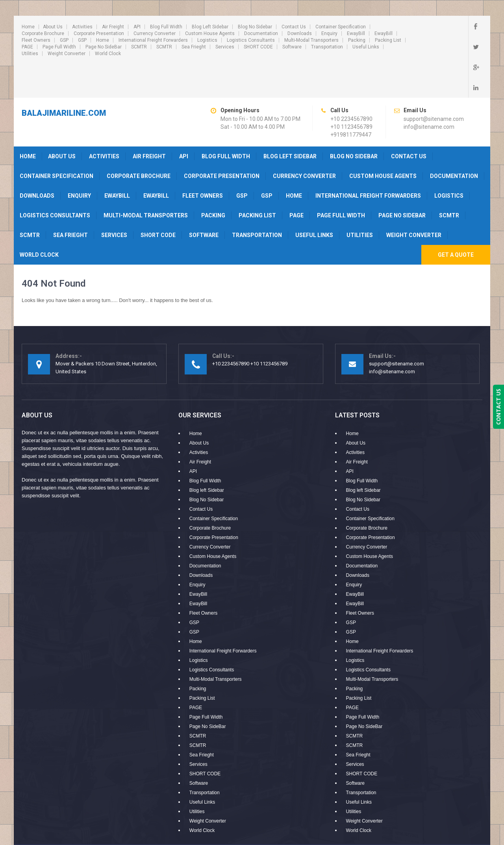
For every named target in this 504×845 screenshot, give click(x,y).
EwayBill (356, 33)
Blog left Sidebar (210, 27)
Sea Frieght (194, 47)
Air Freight (113, 27)
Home (28, 27)
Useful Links (366, 47)
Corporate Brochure (43, 33)
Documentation (261, 33)
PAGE (27, 47)
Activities (82, 27)
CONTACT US (498, 407)
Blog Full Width (166, 27)
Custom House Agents (210, 33)
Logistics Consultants (251, 40)
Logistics (207, 40)
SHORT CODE (258, 47)
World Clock (108, 54)
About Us (53, 27)
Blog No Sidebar (255, 27)
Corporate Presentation (99, 33)
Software (292, 47)
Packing (357, 40)
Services (225, 47)
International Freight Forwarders (153, 40)
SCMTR (139, 47)
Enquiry (329, 33)
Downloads (300, 33)
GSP (64, 40)
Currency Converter (155, 33)
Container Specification (341, 27)
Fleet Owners (36, 40)
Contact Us (294, 27)
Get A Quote (456, 220)
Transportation (327, 47)
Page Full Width (59, 47)
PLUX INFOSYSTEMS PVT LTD (446, 819)
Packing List (388, 40)
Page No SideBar (104, 47)
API (137, 27)
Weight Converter (67, 54)
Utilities (30, 54)
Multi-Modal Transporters (311, 40)
